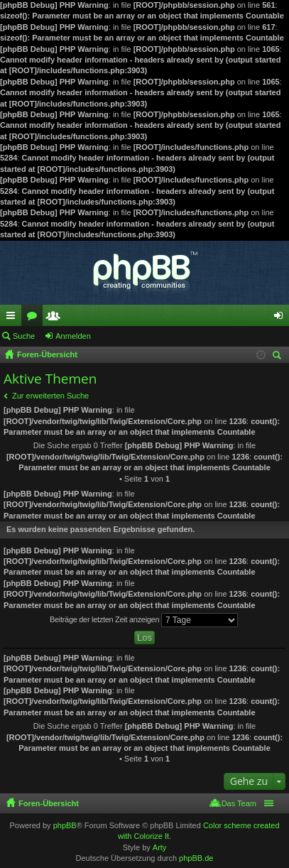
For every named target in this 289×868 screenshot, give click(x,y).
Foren (35, 318)
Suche (24, 336)
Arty (160, 847)
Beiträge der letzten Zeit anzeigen (144, 620)
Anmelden (73, 336)
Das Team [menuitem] (239, 803)
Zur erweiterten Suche (50, 396)
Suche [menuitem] (279, 357)
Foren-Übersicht (49, 803)
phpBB (65, 825)
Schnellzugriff (13, 318)
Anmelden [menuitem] (282, 318)
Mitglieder (56, 318)
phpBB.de (196, 858)
